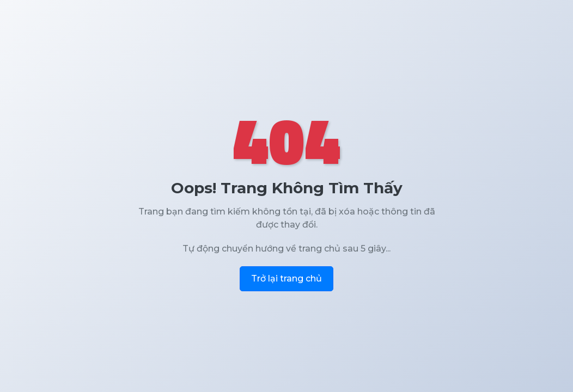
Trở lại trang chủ (286, 278)
